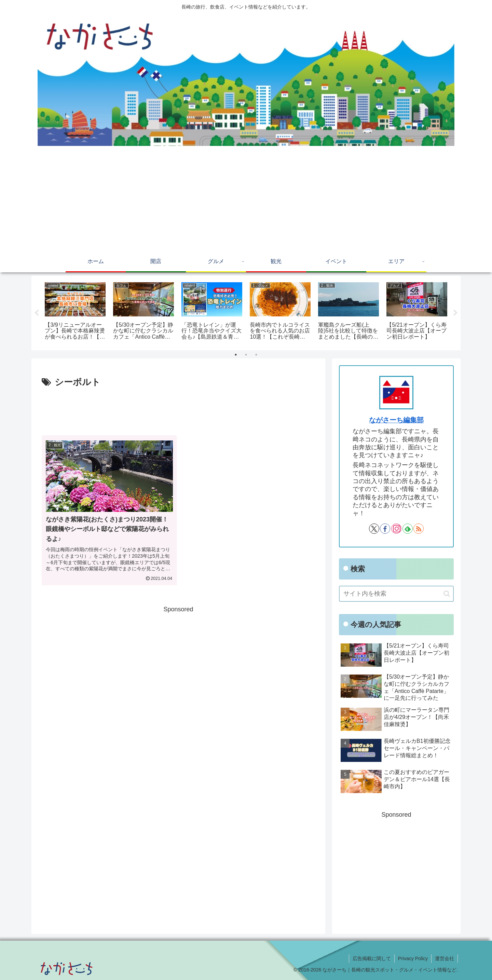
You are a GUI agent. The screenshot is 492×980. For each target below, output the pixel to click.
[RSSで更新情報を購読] (419, 529)
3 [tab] (256, 355)
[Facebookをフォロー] (385, 529)
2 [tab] (246, 355)
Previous (37, 313)
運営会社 (445, 958)
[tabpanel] (75, 312)
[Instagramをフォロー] (396, 529)
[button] (447, 594)
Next (455, 313)
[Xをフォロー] (374, 529)
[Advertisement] (246, 201)
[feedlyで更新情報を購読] (408, 529)
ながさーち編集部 (396, 420)
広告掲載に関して (372, 958)
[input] (396, 594)
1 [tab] (236, 355)
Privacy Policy (413, 958)
